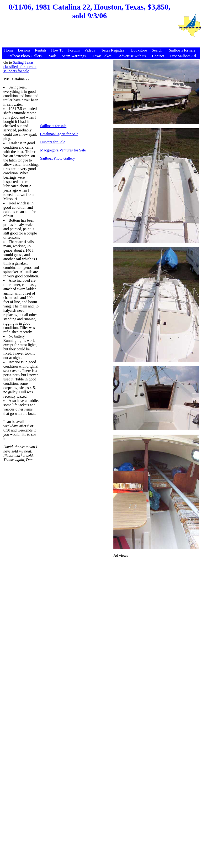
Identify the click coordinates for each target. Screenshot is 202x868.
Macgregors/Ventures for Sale (63, 150)
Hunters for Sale (53, 142)
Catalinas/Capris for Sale (59, 134)
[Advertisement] (90, 36)
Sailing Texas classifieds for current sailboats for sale (20, 67)
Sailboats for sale (53, 126)
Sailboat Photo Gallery (58, 158)
